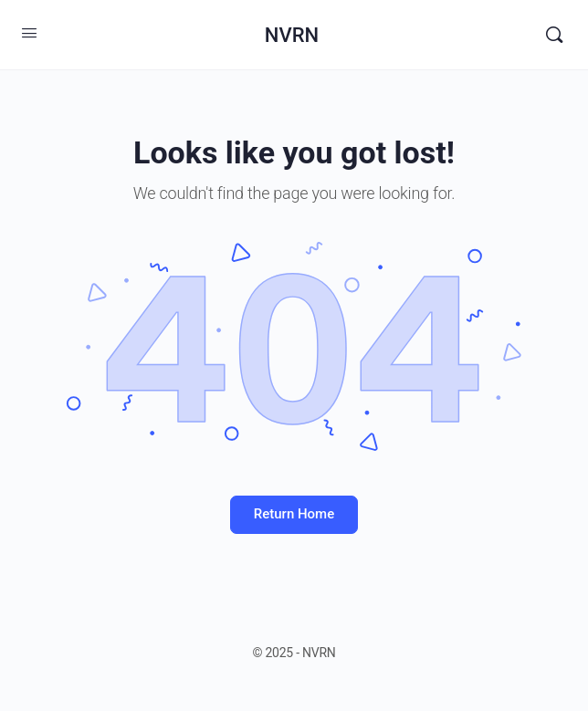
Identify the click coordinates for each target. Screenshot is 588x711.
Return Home (294, 514)
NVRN (292, 35)
